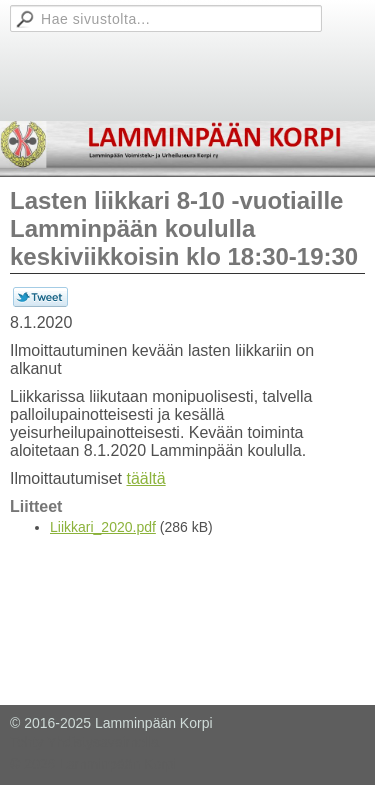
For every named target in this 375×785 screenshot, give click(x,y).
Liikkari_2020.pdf (103, 527)
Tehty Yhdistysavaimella (84, 742)
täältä (145, 478)
